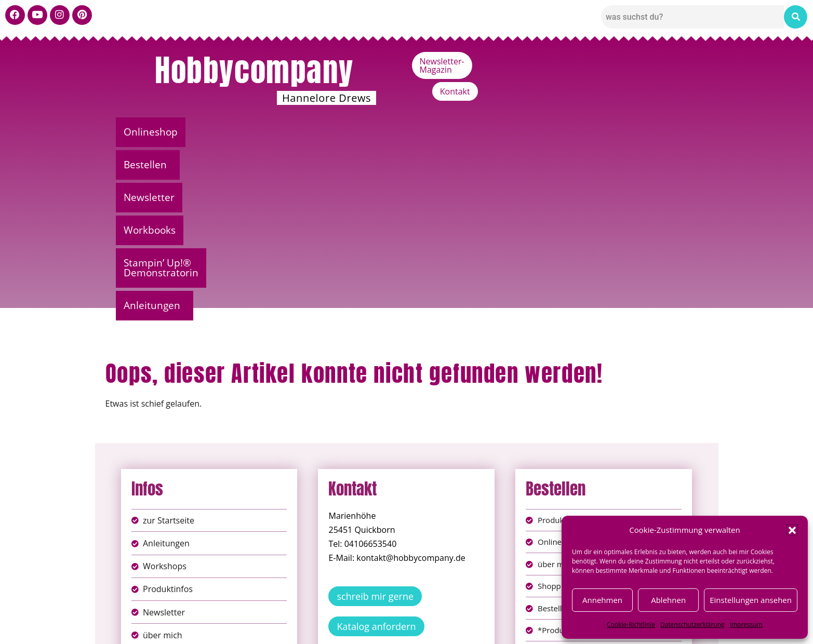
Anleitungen (651, 132)
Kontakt (675, 61)
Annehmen (602, 600)
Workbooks (394, 132)
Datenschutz (418, 617)
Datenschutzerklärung (692, 625)
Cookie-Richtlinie (631, 625)
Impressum (746, 625)
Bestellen (233, 132)
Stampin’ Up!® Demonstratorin (521, 132)
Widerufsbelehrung (370, 628)
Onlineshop (155, 132)
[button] (792, 530)
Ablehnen (668, 600)
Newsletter (314, 132)
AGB (465, 617)
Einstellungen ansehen (751, 600)
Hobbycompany (254, 70)
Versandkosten (452, 628)
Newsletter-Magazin (599, 61)
